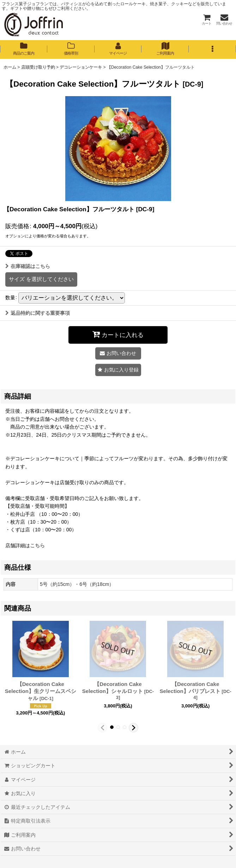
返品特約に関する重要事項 (38, 313)
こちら (37, 545)
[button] (212, 49)
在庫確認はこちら (28, 266)
